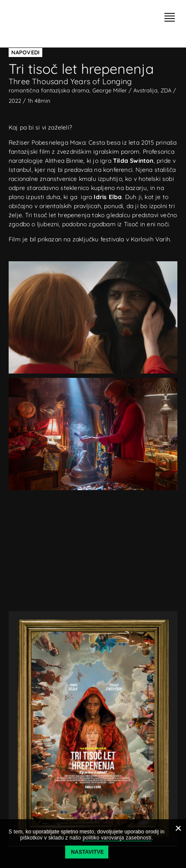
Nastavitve (88, 852)
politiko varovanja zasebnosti (117, 838)
